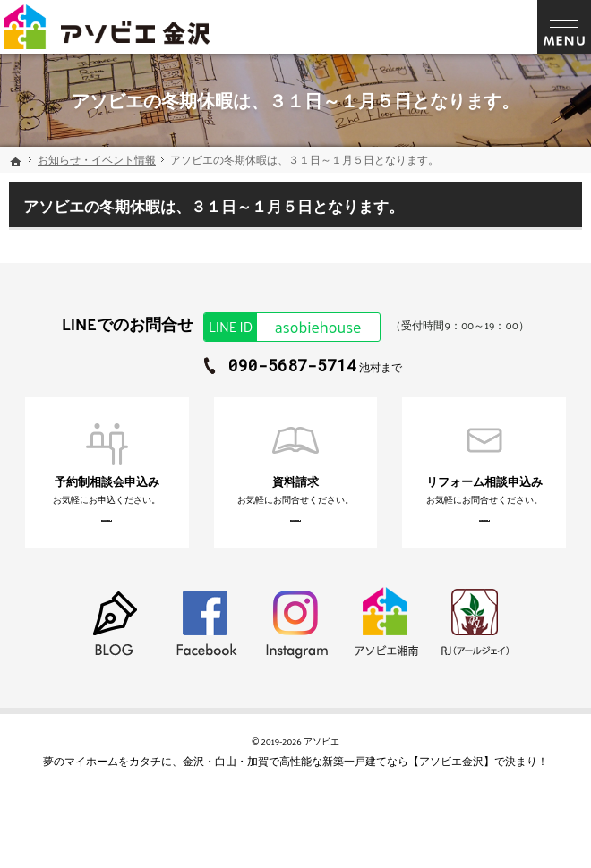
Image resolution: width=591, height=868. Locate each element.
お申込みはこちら (88, 533)
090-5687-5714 (292, 365)
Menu (564, 27)
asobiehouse (283, 327)
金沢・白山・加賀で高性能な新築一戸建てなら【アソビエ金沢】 (338, 785)
